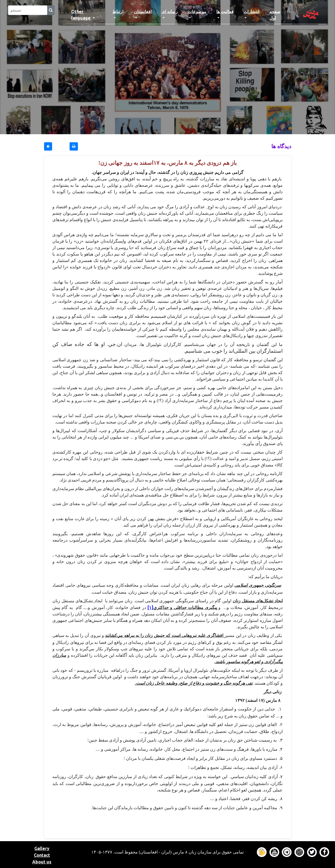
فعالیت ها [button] (225, 12)
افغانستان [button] (143, 12)
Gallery (42, 848)
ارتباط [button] (118, 12)
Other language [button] (81, 15)
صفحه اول (280, 15)
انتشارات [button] (251, 12)
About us (42, 862)
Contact (42, 855)
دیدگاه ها (281, 146)
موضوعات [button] (197, 12)
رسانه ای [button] (170, 12)
